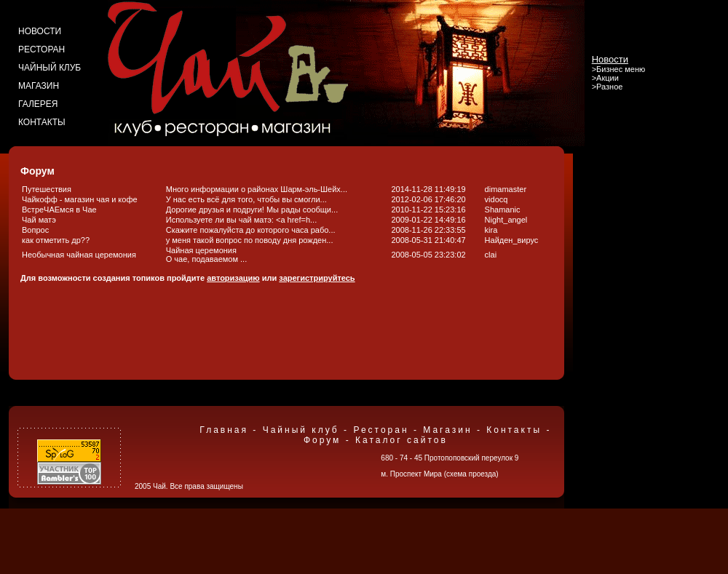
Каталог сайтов (401, 440)
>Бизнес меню (619, 69)
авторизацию (233, 278)
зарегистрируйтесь (317, 278)
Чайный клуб (301, 430)
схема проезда (471, 474)
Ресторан (381, 430)
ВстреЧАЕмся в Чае (59, 210)
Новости (610, 59)
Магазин (447, 430)
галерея (38, 104)
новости (40, 31)
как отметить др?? (56, 240)
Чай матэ (39, 220)
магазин (39, 86)
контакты (42, 122)
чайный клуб (50, 68)
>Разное (608, 87)
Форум (322, 440)
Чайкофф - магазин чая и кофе (80, 199)
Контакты (514, 430)
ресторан (41, 49)
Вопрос (35, 230)
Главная (224, 430)
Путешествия (47, 189)
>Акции (605, 78)
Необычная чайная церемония (79, 255)
